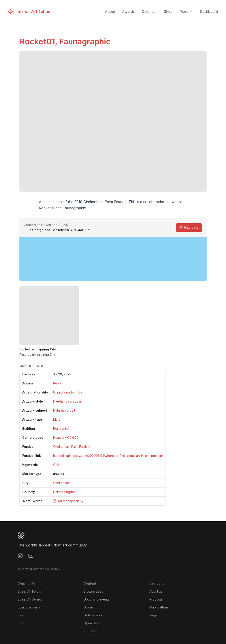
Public (58, 383)
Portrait (70, 410)
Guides (89, 607)
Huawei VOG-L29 (66, 438)
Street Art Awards (30, 599)
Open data (91, 623)
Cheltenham (62, 483)
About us (156, 591)
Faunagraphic (85, 41)
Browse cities (93, 591)
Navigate (189, 227)
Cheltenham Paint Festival (72, 447)
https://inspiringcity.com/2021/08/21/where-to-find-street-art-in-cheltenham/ (108, 456)
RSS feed (91, 631)
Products (156, 599)
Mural (57, 419)
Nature (58, 410)
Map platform (159, 607)
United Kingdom (65, 492)
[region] (113, 259)
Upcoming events (96, 599)
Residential (61, 428)
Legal (153, 615)
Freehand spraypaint (68, 401)
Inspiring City (46, 349)
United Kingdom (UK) (69, 392)
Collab (58, 465)
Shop (22, 623)
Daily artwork (93, 615)
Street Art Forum (29, 591)
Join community (29, 607)
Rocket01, (39, 41)
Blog (21, 615)
